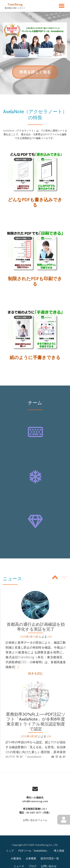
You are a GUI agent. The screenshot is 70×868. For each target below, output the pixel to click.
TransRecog (15, 4)
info (50, 637)
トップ (10, 851)
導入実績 (59, 851)
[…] (17, 667)
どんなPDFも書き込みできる (35, 202)
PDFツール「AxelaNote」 (34, 851)
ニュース (19, 866)
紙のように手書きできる (35, 357)
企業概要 (31, 858)
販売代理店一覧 (50, 858)
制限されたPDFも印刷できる (35, 281)
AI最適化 (16, 858)
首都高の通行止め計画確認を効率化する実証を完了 (36, 627)
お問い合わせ (49, 866)
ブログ (32, 866)
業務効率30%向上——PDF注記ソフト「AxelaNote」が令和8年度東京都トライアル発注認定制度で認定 (36, 722)
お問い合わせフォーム (35, 820)
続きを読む (36, 673)
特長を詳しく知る (35, 74)
